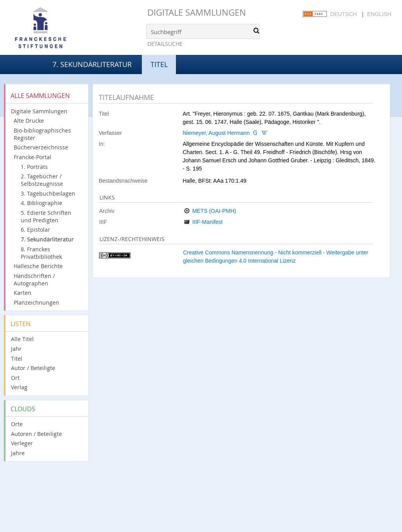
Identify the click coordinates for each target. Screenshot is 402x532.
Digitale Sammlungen (197, 12)
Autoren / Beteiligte (36, 434)
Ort (15, 378)
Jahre (18, 453)
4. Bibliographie (42, 203)
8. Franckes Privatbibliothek (41, 253)
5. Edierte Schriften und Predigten (46, 216)
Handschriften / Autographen (34, 280)
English (379, 14)
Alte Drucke (29, 121)
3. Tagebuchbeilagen (48, 193)
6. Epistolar (35, 230)
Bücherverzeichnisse (41, 147)
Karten (23, 293)
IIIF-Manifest (208, 222)
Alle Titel (22, 339)
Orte (17, 424)
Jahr (16, 349)
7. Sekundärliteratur (92, 64)
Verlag (19, 387)
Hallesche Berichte (38, 266)
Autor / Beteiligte (33, 368)
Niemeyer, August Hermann (216, 133)
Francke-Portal (33, 157)
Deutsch (344, 14)
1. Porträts (34, 167)
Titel (17, 359)
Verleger (22, 443)
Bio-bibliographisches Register (42, 134)
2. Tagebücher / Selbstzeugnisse (42, 180)
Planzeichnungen (36, 302)
